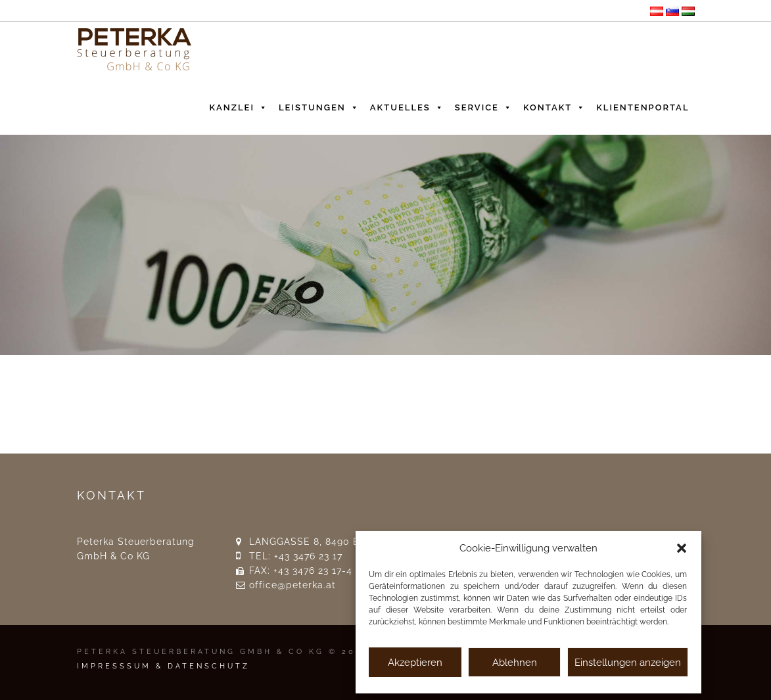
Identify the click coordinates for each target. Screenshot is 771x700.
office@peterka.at (292, 585)
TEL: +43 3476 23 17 (296, 556)
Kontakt (554, 105)
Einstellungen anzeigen (628, 663)
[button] (682, 548)
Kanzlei (239, 105)
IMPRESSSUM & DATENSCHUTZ (163, 666)
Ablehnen (515, 663)
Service (484, 105)
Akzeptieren (415, 663)
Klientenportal (642, 107)
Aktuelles (407, 105)
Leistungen (319, 105)
